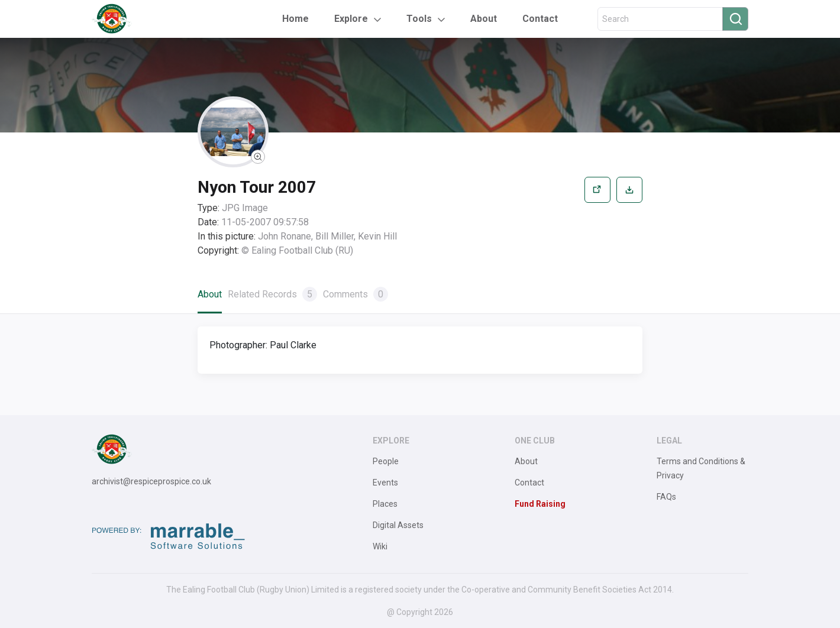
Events (385, 483)
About (484, 19)
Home (295, 19)
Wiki (380, 546)
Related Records (272, 294)
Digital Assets (398, 525)
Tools (419, 19)
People (386, 461)
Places (385, 504)
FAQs (666, 497)
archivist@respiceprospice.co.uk (151, 481)
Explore (351, 19)
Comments (356, 294)
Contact (540, 19)
